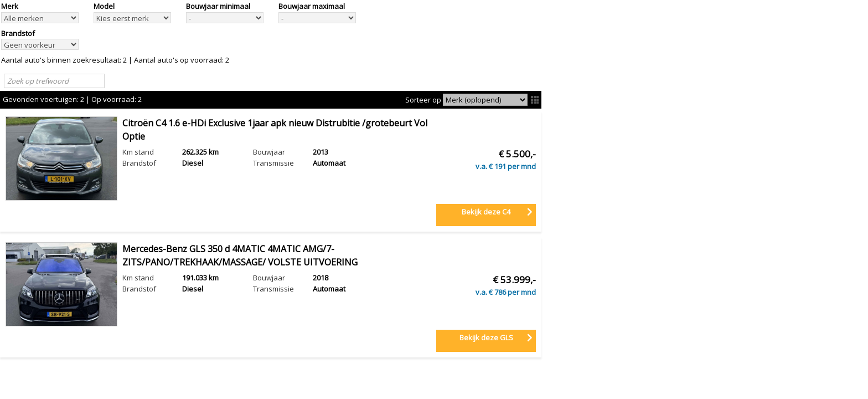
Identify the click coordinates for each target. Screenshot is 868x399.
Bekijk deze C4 (486, 212)
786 (500, 292)
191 (500, 166)
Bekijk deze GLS (486, 337)
